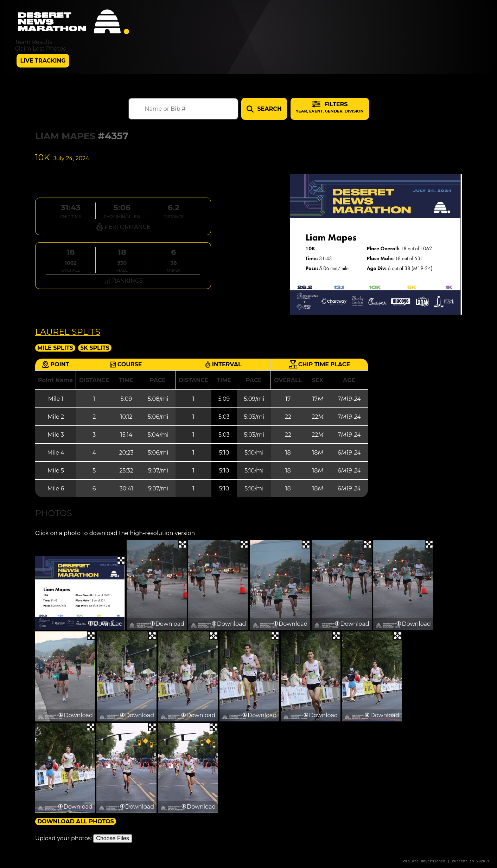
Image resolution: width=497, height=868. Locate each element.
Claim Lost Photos (40, 49)
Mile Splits (55, 348)
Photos (54, 513)
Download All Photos (76, 821)
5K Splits (95, 348)
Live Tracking (43, 61)
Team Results (34, 42)
